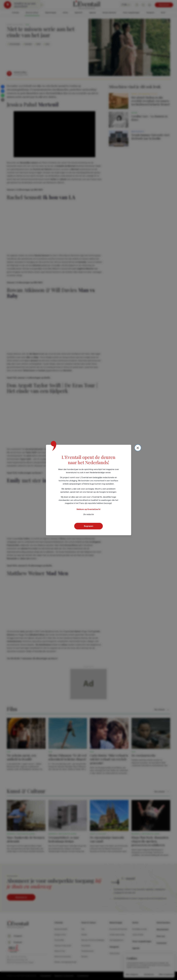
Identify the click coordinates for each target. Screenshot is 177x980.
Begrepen (89, 526)
